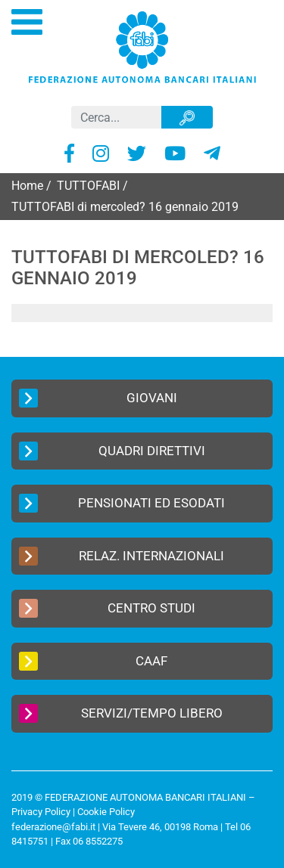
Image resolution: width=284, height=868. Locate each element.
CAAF (93, 661)
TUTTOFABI (88, 186)
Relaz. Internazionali (122, 556)
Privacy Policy (41, 812)
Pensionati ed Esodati (122, 503)
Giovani (98, 398)
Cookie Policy (106, 812)
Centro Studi (107, 608)
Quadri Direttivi (112, 451)
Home (27, 186)
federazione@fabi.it (53, 827)
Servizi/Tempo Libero (121, 713)
